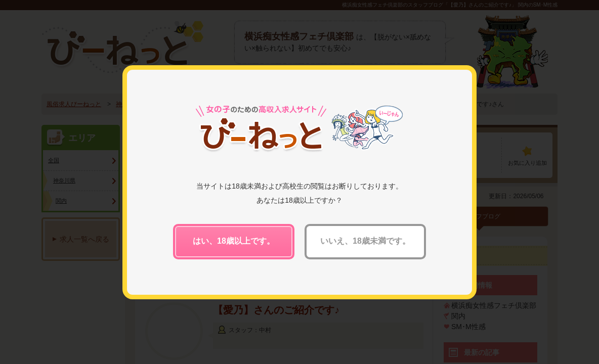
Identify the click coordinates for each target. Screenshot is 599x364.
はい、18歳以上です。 (234, 241)
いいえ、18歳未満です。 (365, 241)
